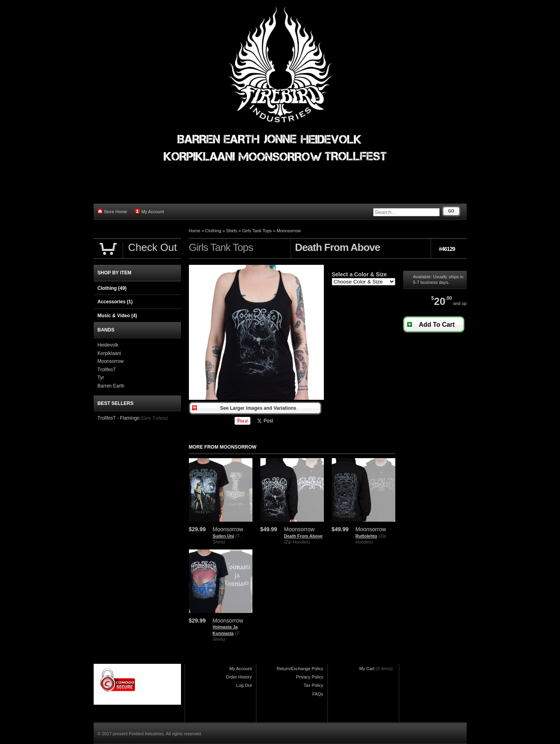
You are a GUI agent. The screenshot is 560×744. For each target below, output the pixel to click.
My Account (149, 211)
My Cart (367, 669)
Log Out (244, 685)
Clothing (213, 231)
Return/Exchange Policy (300, 669)
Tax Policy (314, 685)
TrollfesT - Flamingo (119, 418)
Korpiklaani (109, 353)
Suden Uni (223, 536)
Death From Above (303, 536)
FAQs (318, 694)
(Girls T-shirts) (155, 418)
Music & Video (117, 316)
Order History (239, 677)
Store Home (113, 211)
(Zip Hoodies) (297, 542)
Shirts (232, 231)
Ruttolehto (367, 536)
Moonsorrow (289, 231)
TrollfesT (107, 370)
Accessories (115, 302)
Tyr (101, 378)
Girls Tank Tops (257, 231)
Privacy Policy (310, 677)
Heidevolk (108, 345)
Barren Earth (111, 386)
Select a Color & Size (359, 274)
